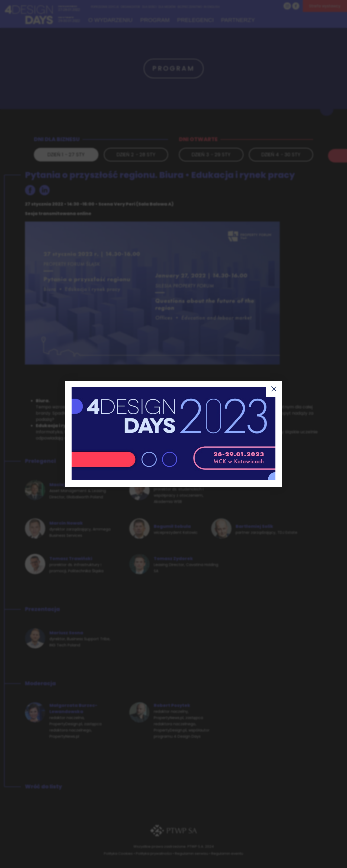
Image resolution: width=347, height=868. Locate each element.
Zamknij (274, 389)
